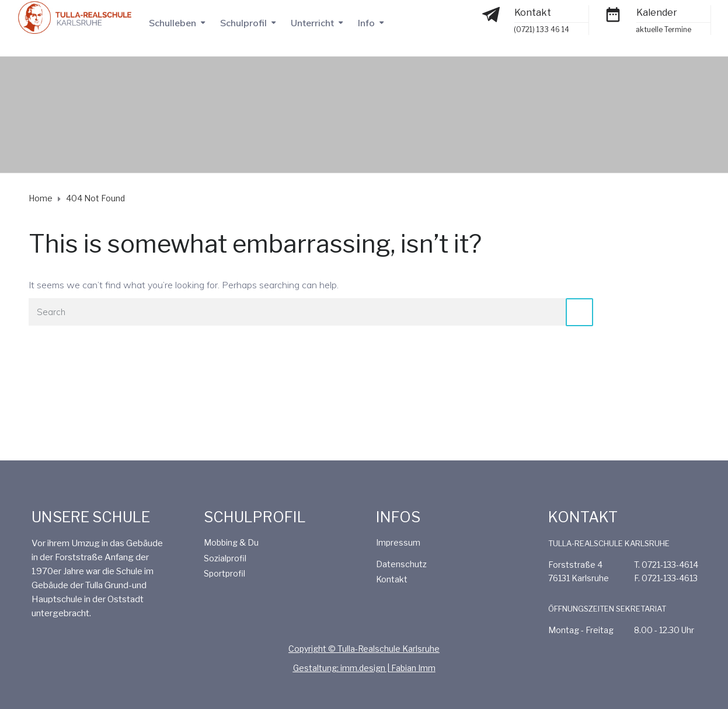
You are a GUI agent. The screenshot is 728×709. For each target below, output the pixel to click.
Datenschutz (401, 564)
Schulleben (173, 23)
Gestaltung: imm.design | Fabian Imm (364, 668)
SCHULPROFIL (255, 517)
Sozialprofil (225, 558)
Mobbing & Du (231, 542)
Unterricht (312, 23)
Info (366, 23)
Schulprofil (243, 23)
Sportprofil (224, 573)
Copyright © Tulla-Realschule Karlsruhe (364, 649)
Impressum (398, 542)
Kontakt (533, 13)
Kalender (657, 13)
